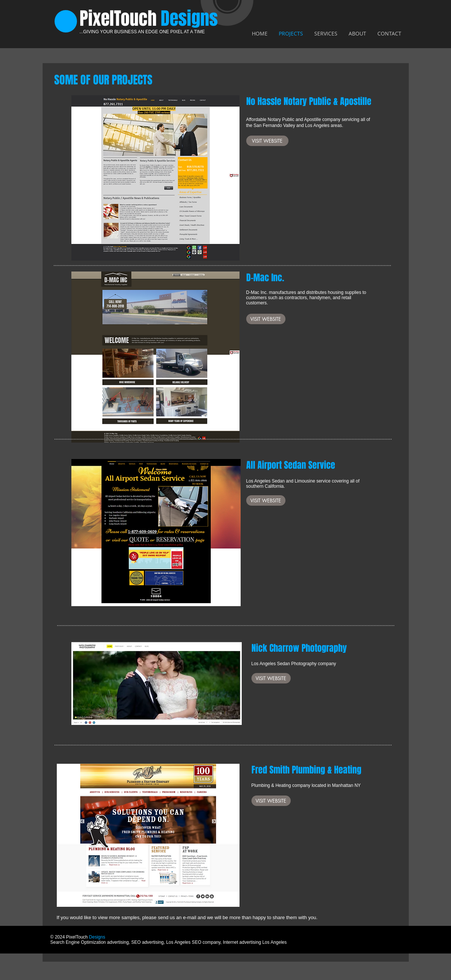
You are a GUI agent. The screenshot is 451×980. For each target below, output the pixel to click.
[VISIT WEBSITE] (267, 141)
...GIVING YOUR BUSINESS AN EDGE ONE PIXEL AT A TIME (142, 32)
